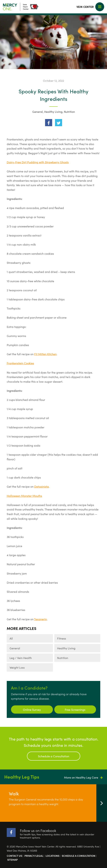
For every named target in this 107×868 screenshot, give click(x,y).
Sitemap (13, 860)
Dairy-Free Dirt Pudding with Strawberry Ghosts (38, 162)
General (38, 112)
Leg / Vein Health (21, 658)
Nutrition (69, 112)
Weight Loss (17, 667)
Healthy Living (53, 112)
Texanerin (40, 619)
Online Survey (32, 710)
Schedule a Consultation (54, 756)
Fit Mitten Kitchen (45, 354)
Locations (52, 856)
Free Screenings (75, 710)
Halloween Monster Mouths (24, 496)
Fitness (62, 638)
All (11, 638)
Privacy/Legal (34, 856)
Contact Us (14, 856)
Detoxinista (42, 486)
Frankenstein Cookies (20, 363)
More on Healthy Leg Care (83, 777)
